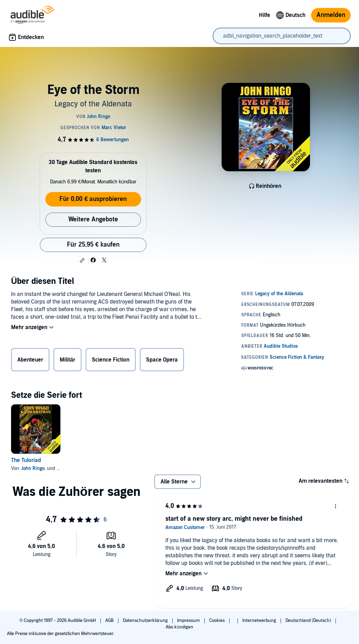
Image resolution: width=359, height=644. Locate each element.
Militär (67, 360)
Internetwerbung (260, 621)
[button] (82, 260)
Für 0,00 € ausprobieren (93, 199)
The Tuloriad (26, 460)
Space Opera (162, 360)
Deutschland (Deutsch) (309, 621)
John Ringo (33, 468)
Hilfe (265, 15)
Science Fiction (111, 360)
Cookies (217, 621)
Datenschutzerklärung (146, 621)
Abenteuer (30, 360)
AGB (110, 621)
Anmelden (331, 15)
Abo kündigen (179, 627)
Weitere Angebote (93, 219)
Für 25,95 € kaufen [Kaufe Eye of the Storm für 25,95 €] (93, 245)
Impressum (189, 621)
